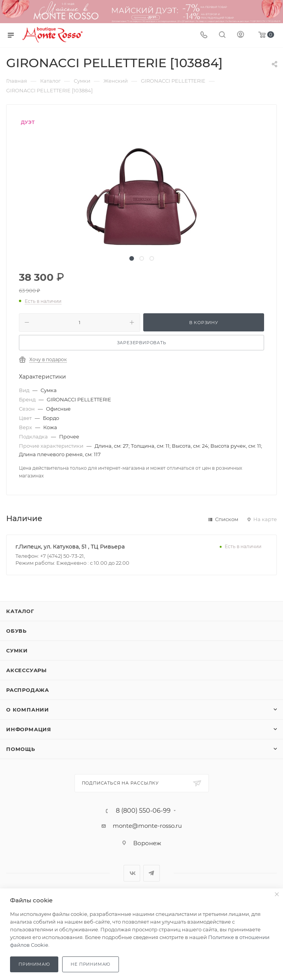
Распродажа (28, 690)
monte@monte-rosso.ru (147, 826)
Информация (29, 729)
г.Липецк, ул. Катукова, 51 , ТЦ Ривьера (70, 547)
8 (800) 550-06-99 (143, 811)
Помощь (21, 749)
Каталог (20, 611)
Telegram (152, 873)
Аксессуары (26, 670)
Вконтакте (132, 873)
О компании (28, 710)
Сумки (17, 651)
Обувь (16, 631)
